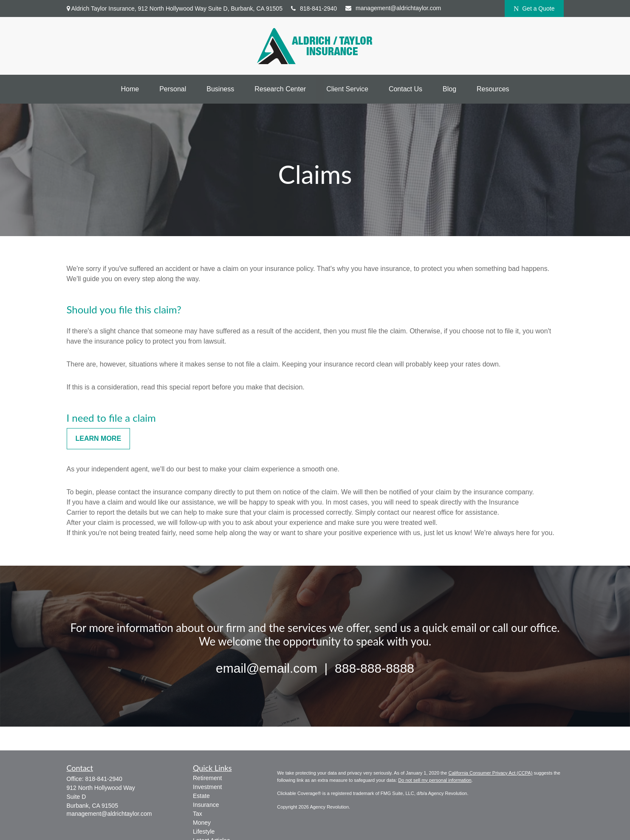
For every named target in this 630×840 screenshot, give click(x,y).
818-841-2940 (314, 8)
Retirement (207, 778)
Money (202, 823)
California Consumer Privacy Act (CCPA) (490, 773)
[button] (130, 89)
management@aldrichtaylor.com (393, 8)
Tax (198, 814)
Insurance (206, 805)
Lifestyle (204, 832)
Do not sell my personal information (435, 780)
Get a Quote (534, 9)
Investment (207, 787)
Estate (201, 796)
